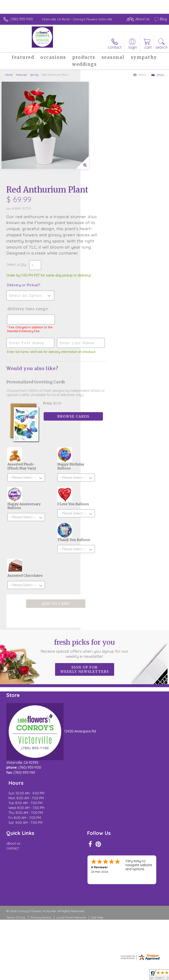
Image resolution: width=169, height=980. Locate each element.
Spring (34, 75)
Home (9, 75)
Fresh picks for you (85, 592)
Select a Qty (97, 181)
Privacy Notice (41, 836)
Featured (21, 75)
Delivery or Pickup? (104, 205)
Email (158, 75)
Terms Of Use (16, 836)
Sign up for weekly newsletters (85, 613)
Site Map (97, 836)
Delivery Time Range (101, 233)
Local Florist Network (71, 836)
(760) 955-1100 (22, 19)
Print (140, 75)
